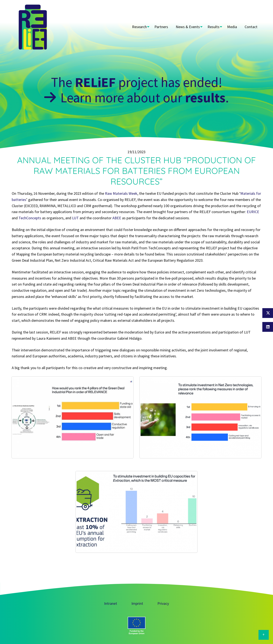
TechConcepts (30, 218)
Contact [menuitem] (252, 27)
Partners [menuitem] (162, 27)
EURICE (253, 212)
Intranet (111, 603)
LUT (75, 218)
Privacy (163, 603)
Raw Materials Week (121, 193)
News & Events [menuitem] (187, 27)
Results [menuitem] (214, 27)
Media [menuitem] (234, 27)
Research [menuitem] (139, 27)
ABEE (117, 218)
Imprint (137, 603)
